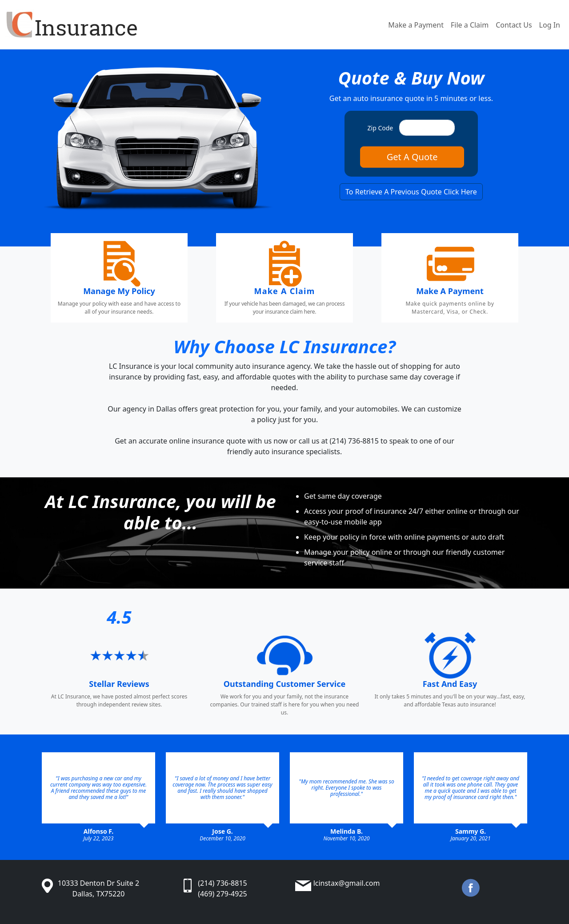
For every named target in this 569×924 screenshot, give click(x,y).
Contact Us (514, 25)
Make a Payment (416, 25)
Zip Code (381, 128)
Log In (550, 25)
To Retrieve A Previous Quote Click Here (411, 192)
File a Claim (470, 25)
